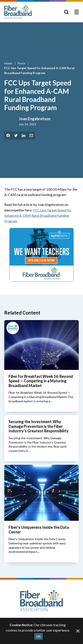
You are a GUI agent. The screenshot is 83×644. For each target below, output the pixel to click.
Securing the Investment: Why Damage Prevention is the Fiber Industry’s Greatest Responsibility (39, 426)
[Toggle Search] (66, 12)
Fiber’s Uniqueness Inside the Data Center (39, 530)
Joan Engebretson (35, 119)
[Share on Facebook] (8, 135)
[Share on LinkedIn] (24, 135)
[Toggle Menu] (77, 12)
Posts (22, 63)
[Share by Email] (31, 135)
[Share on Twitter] (16, 135)
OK (39, 636)
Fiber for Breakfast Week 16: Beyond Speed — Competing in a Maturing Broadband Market (41, 381)
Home (9, 63)
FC (38, 216)
